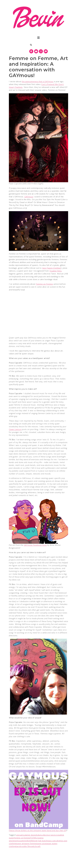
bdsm (39, 835)
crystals (58, 835)
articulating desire (28, 835)
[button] (38, 38)
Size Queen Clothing (51, 268)
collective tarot (48, 835)
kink (29, 841)
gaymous (18, 841)
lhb (32, 841)
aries (18, 835)
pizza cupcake (53, 841)
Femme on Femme (44, 284)
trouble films (26, 846)
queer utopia (42, 844)
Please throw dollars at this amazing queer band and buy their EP (38, 831)
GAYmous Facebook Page (35, 545)
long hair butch (40, 841)
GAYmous (29, 197)
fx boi (38, 838)
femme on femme (22, 838)
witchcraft (36, 846)
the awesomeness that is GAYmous (38, 82)
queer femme (30, 844)
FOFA (33, 838)
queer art (20, 844)
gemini (25, 841)
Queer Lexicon (15, 429)
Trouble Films (55, 271)
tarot (18, 846)
